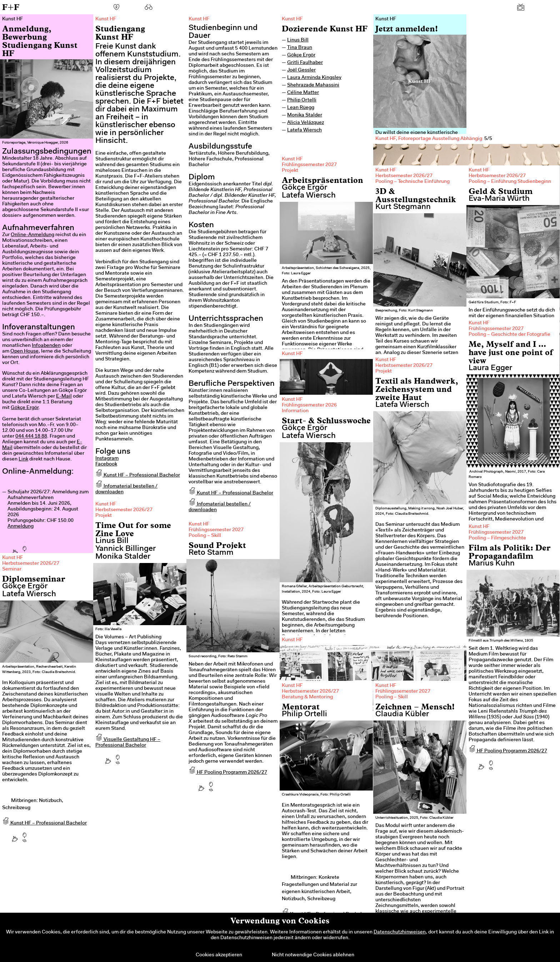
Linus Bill (298, 40)
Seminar (12, 569)
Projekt (290, 171)
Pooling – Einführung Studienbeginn (510, 182)
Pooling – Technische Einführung (412, 182)
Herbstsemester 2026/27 (404, 176)
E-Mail (64, 397)
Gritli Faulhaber (305, 63)
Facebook (106, 464)
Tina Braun (300, 48)
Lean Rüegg (301, 108)
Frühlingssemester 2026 (309, 405)
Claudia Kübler (402, 714)
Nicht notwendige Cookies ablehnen (313, 955)
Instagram (107, 459)
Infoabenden (46, 346)
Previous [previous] (391, 273)
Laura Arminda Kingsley (314, 78)
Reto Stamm (211, 553)
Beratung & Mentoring (307, 697)
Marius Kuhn (492, 564)
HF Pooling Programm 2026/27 (228, 773)
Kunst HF (292, 19)
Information (295, 411)
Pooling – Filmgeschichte (497, 538)
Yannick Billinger (126, 549)
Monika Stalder (305, 115)
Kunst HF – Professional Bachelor (138, 475)
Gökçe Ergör (25, 408)
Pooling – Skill (205, 536)
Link (23, 459)
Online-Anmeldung (32, 235)
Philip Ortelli (302, 100)
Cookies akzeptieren (219, 955)
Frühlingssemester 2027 (309, 165)
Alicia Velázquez (306, 123)
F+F (11, 7)
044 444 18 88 (31, 437)
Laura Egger (490, 368)
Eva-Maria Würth (499, 199)
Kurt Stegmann (403, 207)
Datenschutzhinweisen (400, 932)
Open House (24, 352)
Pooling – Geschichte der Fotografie (509, 335)
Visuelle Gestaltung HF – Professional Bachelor (128, 743)
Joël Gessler (301, 70)
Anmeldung (21, 527)
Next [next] (542, 273)
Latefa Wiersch (304, 130)
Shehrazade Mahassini (313, 85)
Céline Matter (303, 93)
